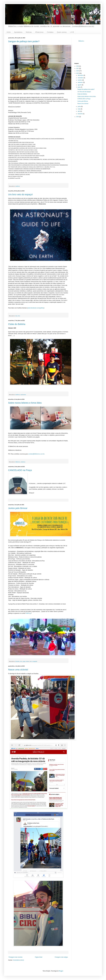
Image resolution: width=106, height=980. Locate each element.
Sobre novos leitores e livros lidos (25, 403)
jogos (24, 661)
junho (79, 107)
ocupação (35, 661)
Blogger (61, 971)
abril (79, 111)
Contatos (50, 32)
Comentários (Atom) (18, 960)
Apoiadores (18, 32)
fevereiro (80, 114)
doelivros (18, 186)
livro (19, 316)
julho (79, 87)
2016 (78, 71)
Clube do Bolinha (17, 324)
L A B (72, 32)
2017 (78, 68)
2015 (78, 73)
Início (9, 32)
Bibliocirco (81, 41)
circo (21, 661)
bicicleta (17, 661)
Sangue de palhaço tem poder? (24, 41)
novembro (81, 78)
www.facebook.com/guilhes (36, 308)
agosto (80, 85)
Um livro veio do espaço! (20, 194)
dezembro (81, 75)
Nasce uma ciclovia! (18, 670)
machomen (23, 395)
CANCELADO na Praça (20, 470)
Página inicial (39, 957)
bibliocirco (18, 462)
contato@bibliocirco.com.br (36, 454)
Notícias (29, 32)
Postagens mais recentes (16, 957)
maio (79, 109)
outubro (80, 80)
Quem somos (62, 32)
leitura (28, 661)
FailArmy (28, 613)
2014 (78, 117)
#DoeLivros (39, 32)
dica (16, 316)
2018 (78, 66)
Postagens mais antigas (61, 957)
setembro (80, 82)
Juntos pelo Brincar (18, 508)
